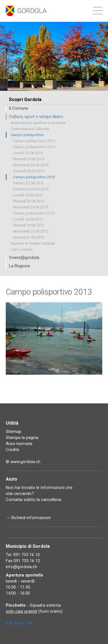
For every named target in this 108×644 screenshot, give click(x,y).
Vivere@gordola (24, 258)
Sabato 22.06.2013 (28, 183)
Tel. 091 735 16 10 (23, 555)
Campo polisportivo (27, 135)
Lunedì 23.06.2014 (28, 153)
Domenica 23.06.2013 (31, 189)
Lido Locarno (22, 249)
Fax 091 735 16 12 (23, 561)
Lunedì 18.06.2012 (28, 219)
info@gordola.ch (21, 567)
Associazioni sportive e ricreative (38, 123)
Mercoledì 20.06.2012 (31, 231)
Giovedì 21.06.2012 (29, 237)
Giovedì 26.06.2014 (29, 171)
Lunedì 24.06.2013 (28, 195)
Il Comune (19, 108)
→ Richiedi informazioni (28, 518)
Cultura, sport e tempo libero (36, 117)
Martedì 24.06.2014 (29, 159)
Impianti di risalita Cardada (33, 243)
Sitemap (14, 432)
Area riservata (19, 444)
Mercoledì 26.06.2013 (31, 207)
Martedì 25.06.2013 (29, 201)
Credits (13, 450)
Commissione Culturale (30, 129)
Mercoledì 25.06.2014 (31, 165)
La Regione (19, 266)
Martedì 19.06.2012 (29, 225)
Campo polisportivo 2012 (34, 213)
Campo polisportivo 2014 (34, 147)
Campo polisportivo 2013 (34, 177)
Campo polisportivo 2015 (34, 141)
